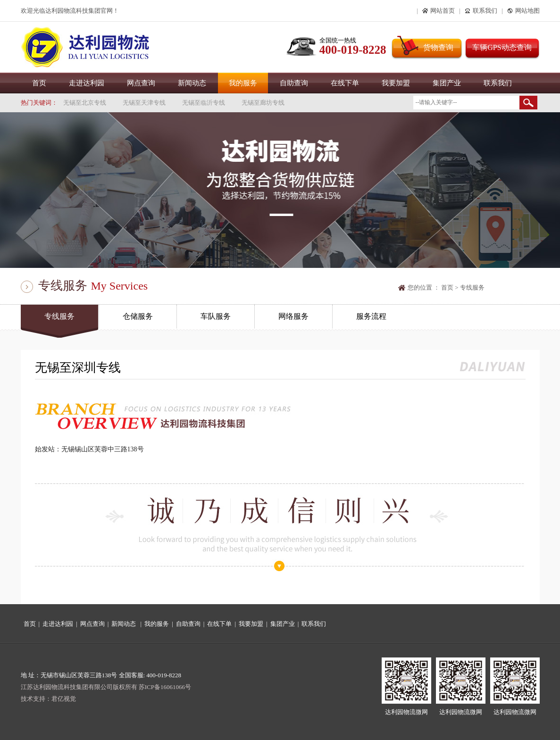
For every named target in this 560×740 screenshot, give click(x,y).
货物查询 (438, 47)
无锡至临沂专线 (204, 103)
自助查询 (294, 83)
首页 (39, 83)
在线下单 (345, 83)
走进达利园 (87, 83)
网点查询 (141, 83)
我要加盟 (396, 83)
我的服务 (243, 83)
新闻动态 (192, 83)
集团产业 (447, 83)
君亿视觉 (64, 699)
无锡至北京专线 (85, 103)
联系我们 (498, 83)
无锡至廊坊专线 (263, 103)
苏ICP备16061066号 (165, 687)
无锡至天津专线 (144, 103)
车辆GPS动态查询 (502, 47)
